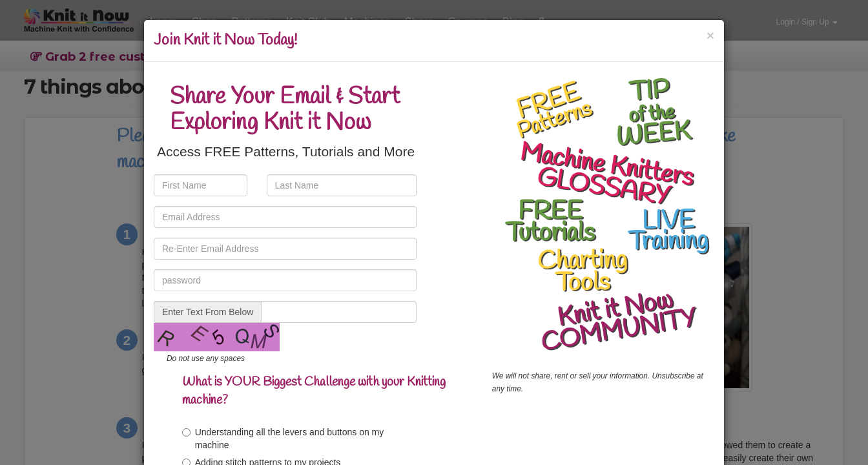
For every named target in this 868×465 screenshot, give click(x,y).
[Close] (710, 35)
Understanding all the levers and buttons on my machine (283, 439)
